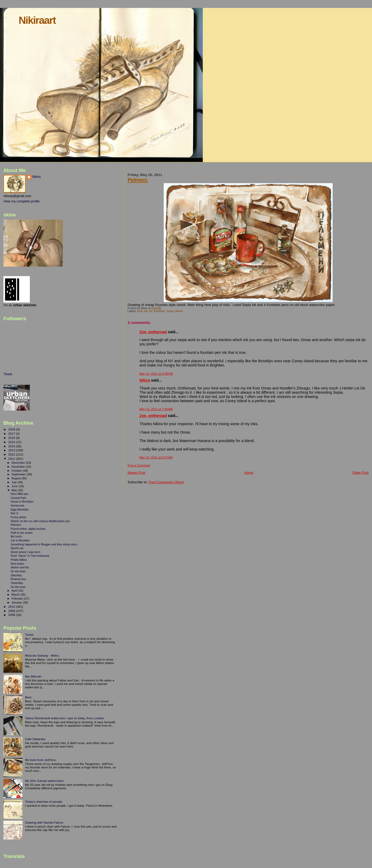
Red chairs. (18, 564)
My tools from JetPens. (41, 760)
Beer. (29, 697)
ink (146, 311)
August (17, 478)
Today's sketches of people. (44, 802)
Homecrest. (18, 505)
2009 (12, 611)
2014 (12, 446)
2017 (12, 433)
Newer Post (136, 473)
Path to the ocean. (22, 533)
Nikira (145, 380)
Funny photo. (19, 517)
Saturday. (17, 575)
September (19, 474)
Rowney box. (19, 579)
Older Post (361, 473)
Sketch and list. (20, 567)
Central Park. (19, 498)
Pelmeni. (138, 180)
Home (249, 473)
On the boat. (18, 571)
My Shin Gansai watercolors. (45, 781)
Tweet (8, 374)
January (17, 602)
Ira (151, 311)
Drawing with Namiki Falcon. (45, 822)
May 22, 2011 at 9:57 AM (156, 457)
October (17, 471)
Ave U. (15, 513)
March (16, 595)
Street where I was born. (26, 552)
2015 (12, 442)
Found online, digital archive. (28, 529)
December (19, 463)
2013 (12, 450)
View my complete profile (22, 201)
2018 (12, 429)
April (15, 591)
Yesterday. (17, 583)
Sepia (170, 311)
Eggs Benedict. (20, 509)
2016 (12, 438)
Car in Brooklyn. (20, 540)
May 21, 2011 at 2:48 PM (156, 374)
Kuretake (159, 311)
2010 (12, 607)
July (15, 482)
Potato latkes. (19, 560)
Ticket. (30, 635)
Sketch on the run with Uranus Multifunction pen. (41, 521)
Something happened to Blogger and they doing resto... (45, 544)
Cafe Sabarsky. (36, 739)
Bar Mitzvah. (34, 676)
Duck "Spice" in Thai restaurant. (30, 556)
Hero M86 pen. (20, 494)
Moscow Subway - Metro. (43, 655)
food (140, 311)
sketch (179, 311)
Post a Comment (139, 465)
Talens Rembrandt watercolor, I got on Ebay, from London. (65, 718)
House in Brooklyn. (22, 502)
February (18, 598)
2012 (12, 454)
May (15, 490)
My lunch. (17, 536)
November (19, 467)
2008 (12, 615)
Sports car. (17, 548)
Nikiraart (37, 20)
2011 (12, 459)
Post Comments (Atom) (166, 482)
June (15, 486)
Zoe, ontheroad (153, 332)
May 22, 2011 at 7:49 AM (156, 409)
